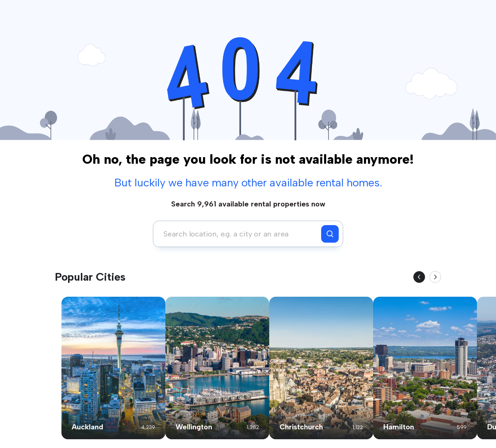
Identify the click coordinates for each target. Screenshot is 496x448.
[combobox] (239, 234)
